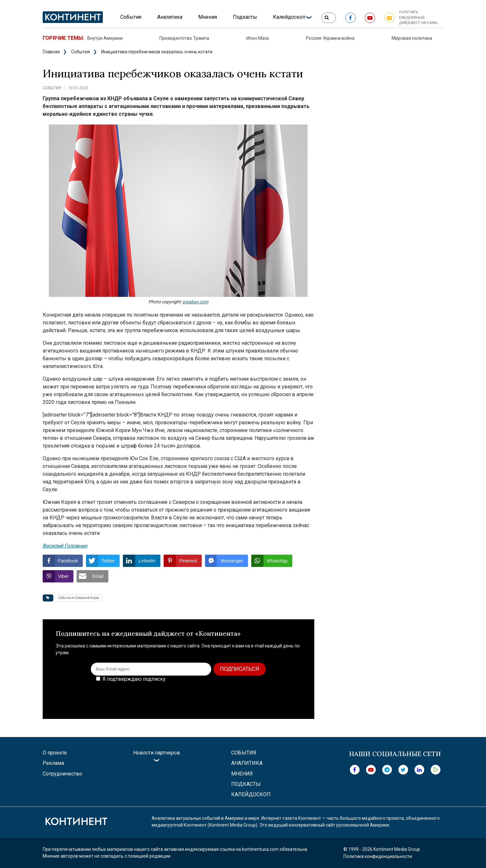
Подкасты (245, 17)
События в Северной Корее (79, 598)
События (131, 17)
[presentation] (252, 696)
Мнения (208, 17)
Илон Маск (258, 38)
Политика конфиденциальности (378, 856)
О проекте (55, 753)
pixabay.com (195, 302)
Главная (51, 52)
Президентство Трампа (184, 38)
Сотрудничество (62, 774)
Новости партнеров (157, 753)
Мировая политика (412, 38)
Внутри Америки (105, 38)
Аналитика (170, 17)
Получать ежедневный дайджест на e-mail (419, 17)
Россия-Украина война (330, 38)
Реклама (53, 763)
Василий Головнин (65, 546)
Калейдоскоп (289, 17)
